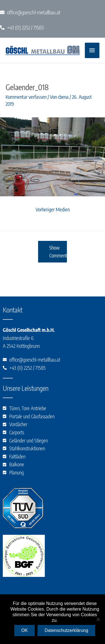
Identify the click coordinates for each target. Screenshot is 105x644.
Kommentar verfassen (26, 97)
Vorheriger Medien (53, 209)
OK (25, 630)
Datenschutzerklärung (66, 630)
